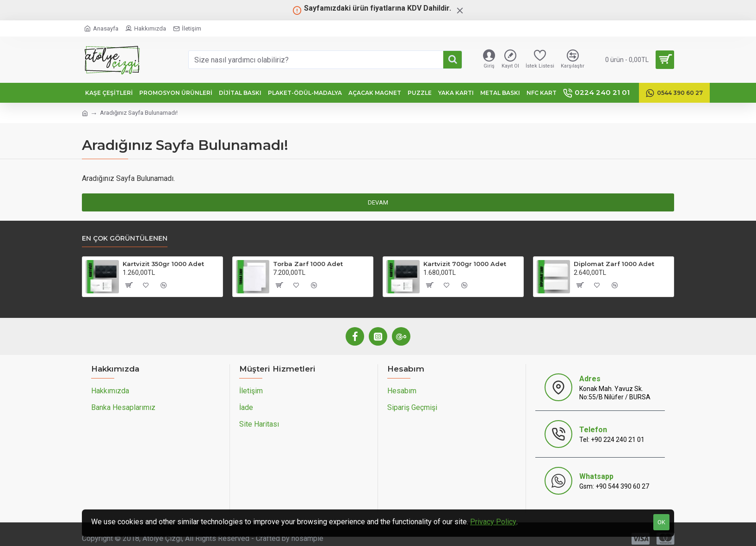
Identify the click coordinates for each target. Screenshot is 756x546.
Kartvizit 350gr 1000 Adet (163, 264)
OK (661, 522)
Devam (378, 202)
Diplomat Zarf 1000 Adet (614, 264)
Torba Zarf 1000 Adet (308, 264)
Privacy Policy (493, 522)
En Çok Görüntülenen (125, 239)
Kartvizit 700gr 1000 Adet (465, 264)
